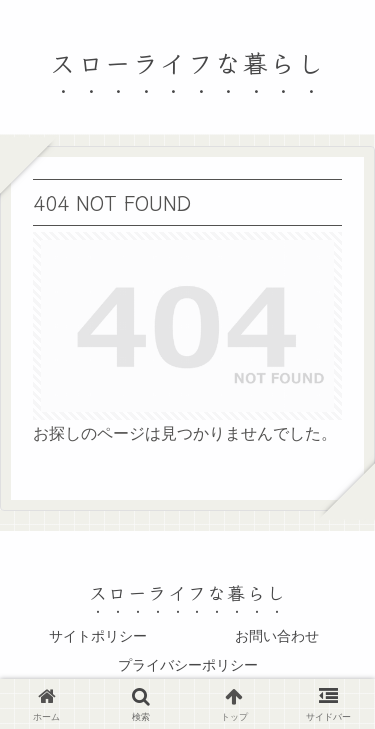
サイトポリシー (98, 636)
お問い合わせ (277, 636)
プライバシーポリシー (188, 665)
